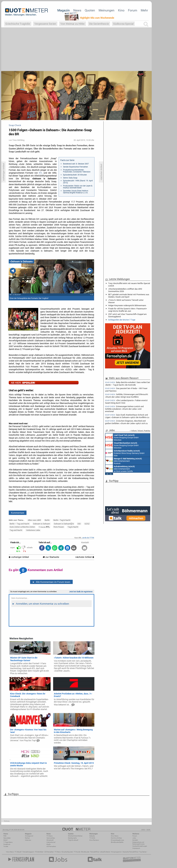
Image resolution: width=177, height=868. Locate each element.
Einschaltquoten (67, 852)
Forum (133, 10)
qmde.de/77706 (88, 538)
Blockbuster (85, 852)
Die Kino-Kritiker (116, 838)
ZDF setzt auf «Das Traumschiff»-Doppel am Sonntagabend (127, 315)
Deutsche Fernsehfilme (130, 852)
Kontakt (135, 840)
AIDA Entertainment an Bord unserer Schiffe (120, 469)
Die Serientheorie (99, 24)
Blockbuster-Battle (117, 842)
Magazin (64, 10)
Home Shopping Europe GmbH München (122, 437)
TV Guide (77, 852)
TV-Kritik (92, 838)
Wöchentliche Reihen (75, 836)
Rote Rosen (59, 527)
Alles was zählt (34, 520)
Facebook (7, 844)
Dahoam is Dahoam (42, 524)
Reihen (27, 838)
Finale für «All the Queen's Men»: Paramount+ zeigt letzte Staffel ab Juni (128, 310)
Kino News (10, 852)
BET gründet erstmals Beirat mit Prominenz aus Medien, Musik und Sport (129, 296)
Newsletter (7, 838)
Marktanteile (72, 838)
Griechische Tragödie (18, 24)
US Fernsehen (49, 852)
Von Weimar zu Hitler (73, 24)
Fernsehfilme (95, 852)
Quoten (90, 10)
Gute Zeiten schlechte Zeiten (22, 527)
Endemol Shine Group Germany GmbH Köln (125, 453)
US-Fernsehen (51, 846)
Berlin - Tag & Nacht (62, 520)
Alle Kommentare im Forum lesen (51, 582)
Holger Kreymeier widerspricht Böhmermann (127, 305)
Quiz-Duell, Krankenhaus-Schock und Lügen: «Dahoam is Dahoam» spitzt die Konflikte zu (127, 416)
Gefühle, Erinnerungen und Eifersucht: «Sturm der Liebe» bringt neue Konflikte (127, 396)
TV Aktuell (18, 852)
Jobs (134, 838)
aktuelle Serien (105, 852)
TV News (58, 852)
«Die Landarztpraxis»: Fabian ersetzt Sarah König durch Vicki (126, 402)
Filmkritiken (39, 852)
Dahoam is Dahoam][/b (64, 524)
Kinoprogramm (116, 852)
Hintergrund (29, 836)
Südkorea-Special (123, 24)
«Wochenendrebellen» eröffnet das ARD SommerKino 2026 (125, 290)
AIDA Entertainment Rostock (124, 461)
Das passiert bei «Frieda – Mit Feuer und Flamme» (126, 390)
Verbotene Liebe (33, 530)
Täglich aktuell (73, 840)
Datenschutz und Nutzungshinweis (138, 843)
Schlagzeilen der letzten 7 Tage (122, 320)
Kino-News (115, 836)
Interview (28, 840)
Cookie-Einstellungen (140, 846)
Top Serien (143, 852)
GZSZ (87, 524)
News (77, 10)
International (51, 842)
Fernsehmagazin (28, 852)
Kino (121, 10)
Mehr (144, 10)
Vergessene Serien (45, 24)
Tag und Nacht (16, 530)
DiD (79, 524)
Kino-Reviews (94, 840)
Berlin (47, 520)
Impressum (136, 848)
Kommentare (18, 513)
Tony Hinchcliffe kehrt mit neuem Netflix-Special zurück (129, 284)
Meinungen (106, 10)
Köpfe (48, 844)
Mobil (5, 840)
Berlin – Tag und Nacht (19, 524)
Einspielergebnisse (117, 840)
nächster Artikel (85, 557)
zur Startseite (51, 557)
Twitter (6, 846)
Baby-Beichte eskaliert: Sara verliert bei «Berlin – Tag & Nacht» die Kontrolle (127, 383)
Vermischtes (51, 838)
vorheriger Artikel (19, 557)
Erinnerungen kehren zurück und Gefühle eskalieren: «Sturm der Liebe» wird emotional (124, 409)
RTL (41, 173)
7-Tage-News (8, 842)
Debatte (92, 836)
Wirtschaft (50, 840)
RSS (5, 836)
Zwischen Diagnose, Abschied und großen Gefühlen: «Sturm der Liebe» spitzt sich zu (126, 422)
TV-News (50, 836)
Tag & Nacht (73, 527)
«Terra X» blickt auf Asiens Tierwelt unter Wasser (126, 301)
